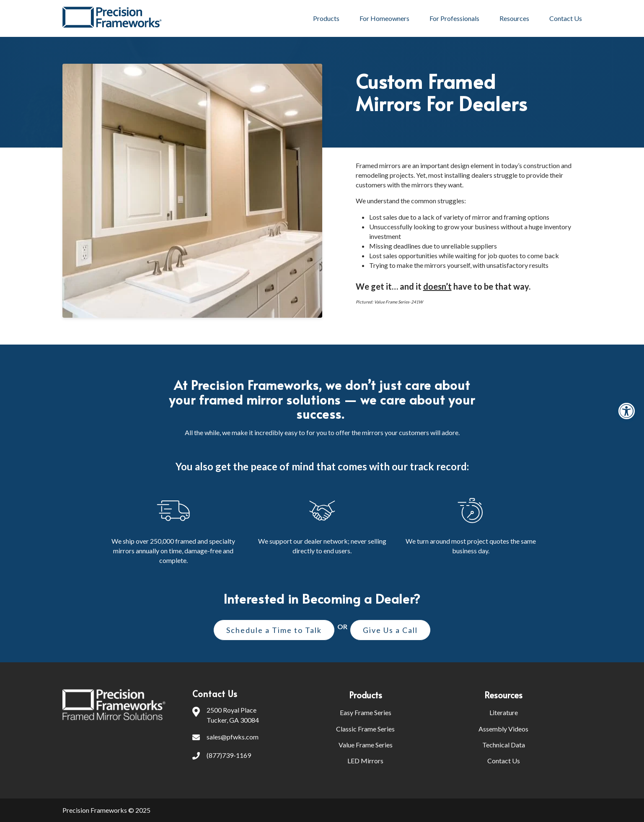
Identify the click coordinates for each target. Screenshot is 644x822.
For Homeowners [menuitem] (384, 18)
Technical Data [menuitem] (504, 745)
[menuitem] (409, 695)
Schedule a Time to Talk (274, 630)
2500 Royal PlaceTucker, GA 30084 (226, 715)
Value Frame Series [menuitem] (366, 745)
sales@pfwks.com (225, 738)
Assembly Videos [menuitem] (503, 729)
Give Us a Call (390, 630)
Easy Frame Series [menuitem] (366, 712)
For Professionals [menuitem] (454, 18)
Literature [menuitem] (504, 712)
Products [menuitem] (326, 18)
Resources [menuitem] (514, 18)
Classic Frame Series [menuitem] (365, 729)
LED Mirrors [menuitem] (365, 761)
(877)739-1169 (222, 756)
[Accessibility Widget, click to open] (626, 411)
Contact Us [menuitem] (566, 18)
